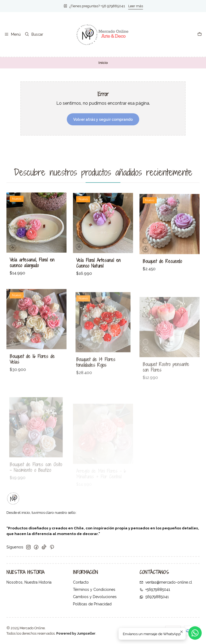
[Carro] (200, 34)
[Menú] (12, 34)
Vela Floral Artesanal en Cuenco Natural (98, 274)
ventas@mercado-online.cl (166, 582)
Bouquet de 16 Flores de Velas (32, 381)
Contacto (81, 582)
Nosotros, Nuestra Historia (29, 582)
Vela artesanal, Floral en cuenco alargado (32, 269)
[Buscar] (34, 34)
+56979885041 (155, 590)
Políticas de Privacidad (92, 604)
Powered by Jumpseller (76, 633)
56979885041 (154, 597)
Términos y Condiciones (94, 590)
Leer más (136, 6)
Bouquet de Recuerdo (162, 278)
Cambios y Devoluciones (95, 597)
